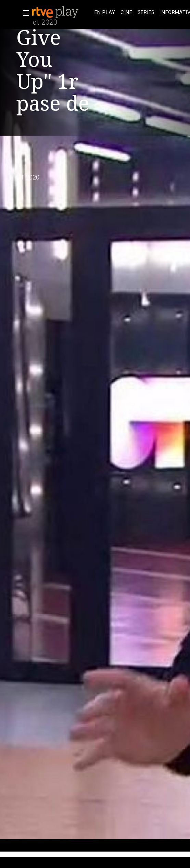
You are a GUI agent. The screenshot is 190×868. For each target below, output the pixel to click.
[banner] (62, 12)
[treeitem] (105, 13)
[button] (24, 13)
